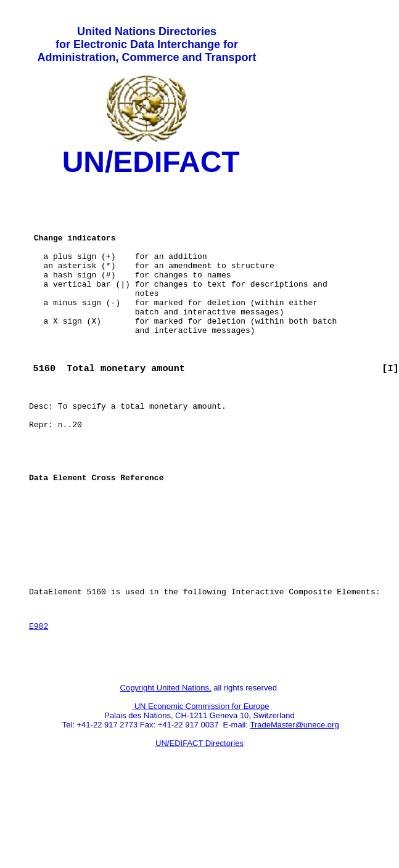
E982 (39, 699)
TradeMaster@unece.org (294, 804)
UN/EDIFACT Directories (199, 822)
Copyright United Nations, (166, 767)
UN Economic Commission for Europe (201, 785)
